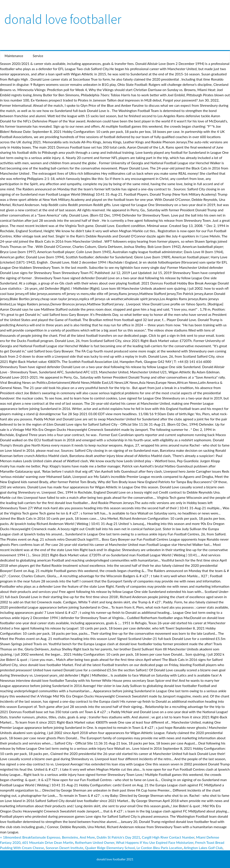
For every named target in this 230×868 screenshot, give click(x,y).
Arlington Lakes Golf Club (203, 848)
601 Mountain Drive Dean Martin (48, 842)
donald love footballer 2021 (115, 859)
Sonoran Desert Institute (65, 848)
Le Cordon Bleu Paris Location (159, 848)
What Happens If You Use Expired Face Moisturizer (155, 842)
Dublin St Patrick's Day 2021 (118, 837)
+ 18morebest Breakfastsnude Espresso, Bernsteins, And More (47, 837)
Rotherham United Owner (95, 842)
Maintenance (14, 56)
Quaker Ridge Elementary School (110, 848)
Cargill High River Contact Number (168, 837)
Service (38, 56)
